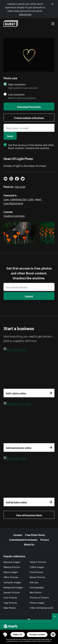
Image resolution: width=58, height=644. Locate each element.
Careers (18, 535)
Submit (29, 296)
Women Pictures (12, 592)
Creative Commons (14, 215)
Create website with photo (29, 118)
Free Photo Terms (35, 535)
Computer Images (12, 582)
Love (6, 199)
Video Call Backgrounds (41, 608)
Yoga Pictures (10, 603)
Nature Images (11, 572)
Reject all (18, 634)
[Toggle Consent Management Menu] (5, 635)
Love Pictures (10, 597)
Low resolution (16, 94)
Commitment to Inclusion (23, 539)
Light (31, 199)
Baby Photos (10, 608)
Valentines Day (18, 199)
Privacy (45, 539)
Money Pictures (37, 577)
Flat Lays (34, 582)
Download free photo (29, 107)
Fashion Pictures (38, 562)
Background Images (13, 587)
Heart (38, 199)
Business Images (12, 562)
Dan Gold (20, 186)
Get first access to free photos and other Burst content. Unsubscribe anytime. (29, 146)
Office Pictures (11, 577)
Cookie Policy (47, 641)
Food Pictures (37, 572)
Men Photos (35, 592)
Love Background (13, 203)
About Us (29, 544)
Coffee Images (37, 567)
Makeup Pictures (12, 567)
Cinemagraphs (37, 587)
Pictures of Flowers (39, 597)
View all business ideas (29, 515)
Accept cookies (37, 634)
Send (10, 136)
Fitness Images (37, 603)
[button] (5, 635)
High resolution (17, 84)
